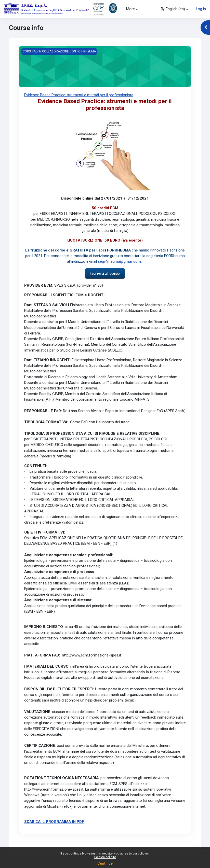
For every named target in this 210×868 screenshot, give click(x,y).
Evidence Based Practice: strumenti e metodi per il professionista (79, 95)
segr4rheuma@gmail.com (119, 261)
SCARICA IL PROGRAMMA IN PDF (54, 822)
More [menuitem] (130, 9)
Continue (105, 863)
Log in (201, 9)
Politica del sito (105, 857)
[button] (174, 9)
